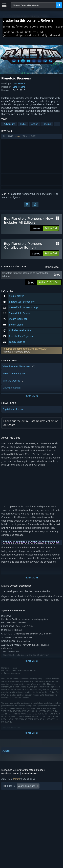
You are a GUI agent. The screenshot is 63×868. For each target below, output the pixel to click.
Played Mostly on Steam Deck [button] (36, 798)
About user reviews (10, 775)
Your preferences (30, 775)
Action (35, 126)
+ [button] (57, 126)
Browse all (52, 269)
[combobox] (34, 5)
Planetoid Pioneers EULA (16, 354)
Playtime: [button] (8, 798)
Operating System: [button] (14, 803)
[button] (32, 138)
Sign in (5, 196)
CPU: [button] (33, 803)
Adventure (9, 126)
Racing (47, 126)
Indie (23, 126)
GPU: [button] (45, 803)
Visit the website (13, 383)
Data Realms (19, 85)
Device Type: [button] (10, 808)
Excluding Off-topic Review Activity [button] (23, 793)
